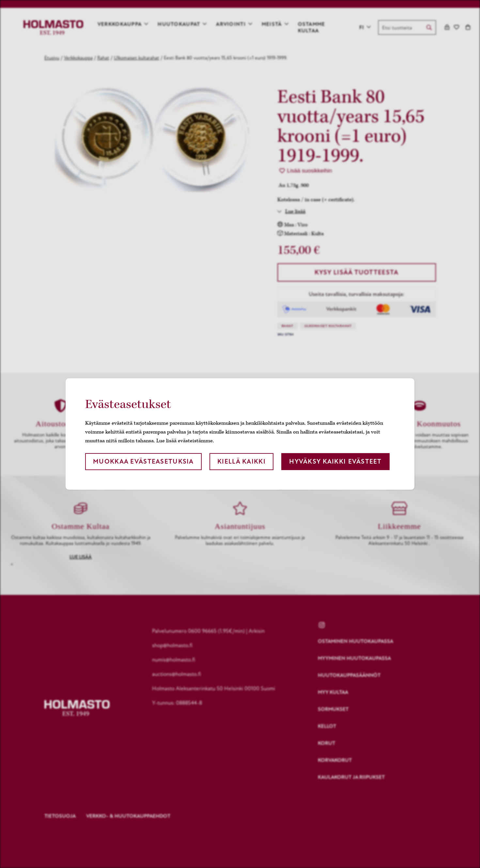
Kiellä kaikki (241, 461)
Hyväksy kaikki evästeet (335, 461)
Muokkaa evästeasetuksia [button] (143, 461)
